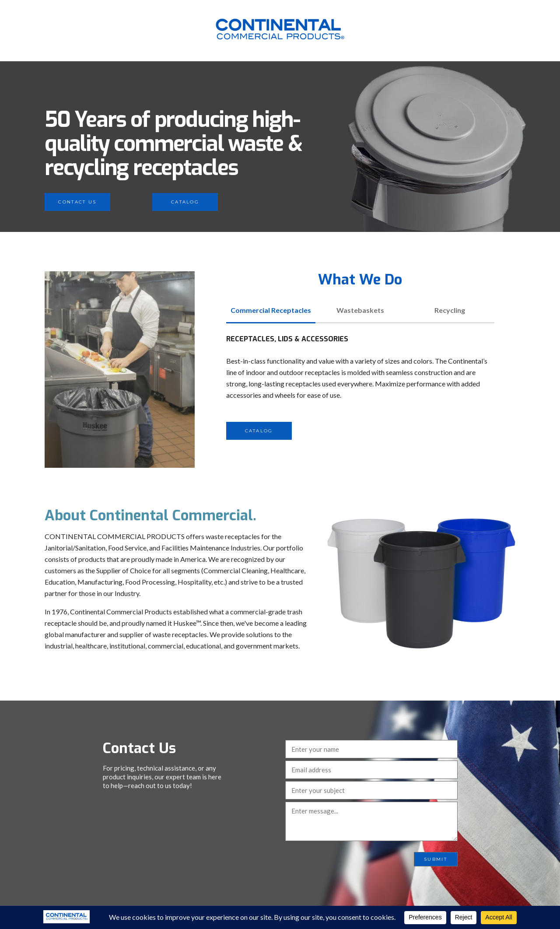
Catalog (185, 202)
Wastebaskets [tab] (360, 310)
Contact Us (77, 202)
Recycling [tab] (450, 310)
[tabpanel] (360, 387)
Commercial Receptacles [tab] (271, 310)
